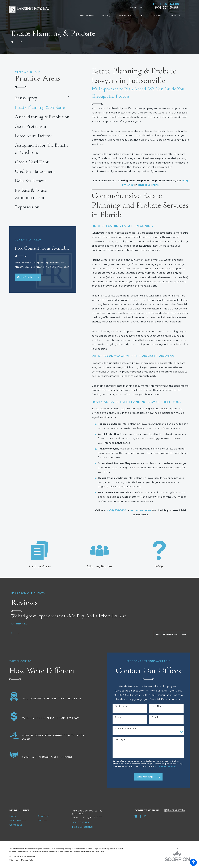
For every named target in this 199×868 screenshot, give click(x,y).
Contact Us (16, 825)
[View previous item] (13, 633)
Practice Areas (18, 820)
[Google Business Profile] (136, 816)
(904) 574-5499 (80, 822)
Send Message (148, 777)
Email (155, 717)
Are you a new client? (127, 728)
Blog (142, 7)
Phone (119, 717)
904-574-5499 (167, 8)
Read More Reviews (171, 634)
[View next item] (18, 633)
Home (133, 7)
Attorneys (44, 816)
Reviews (42, 820)
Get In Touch (28, 277)
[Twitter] (145, 816)
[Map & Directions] (82, 827)
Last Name (158, 706)
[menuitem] (89, 15)
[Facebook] (140, 816)
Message (120, 740)
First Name (121, 706)
